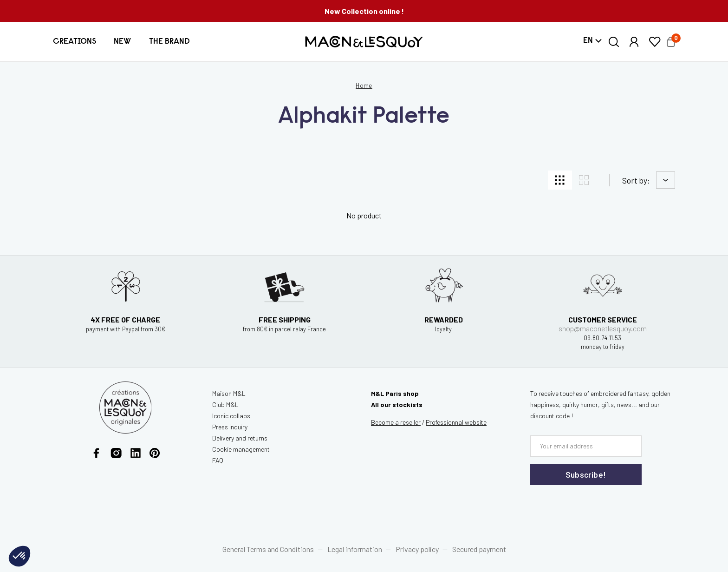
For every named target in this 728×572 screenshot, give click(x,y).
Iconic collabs (231, 416)
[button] (75, 41)
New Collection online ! (364, 11)
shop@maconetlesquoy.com (603, 328)
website (456, 422)
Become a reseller (396, 422)
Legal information (355, 549)
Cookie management (241, 449)
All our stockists (397, 404)
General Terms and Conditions (268, 549)
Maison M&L (229, 393)
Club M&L (225, 404)
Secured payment (479, 549)
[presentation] (586, 504)
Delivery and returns (240, 438)
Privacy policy (417, 549)
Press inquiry (230, 427)
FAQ (218, 460)
